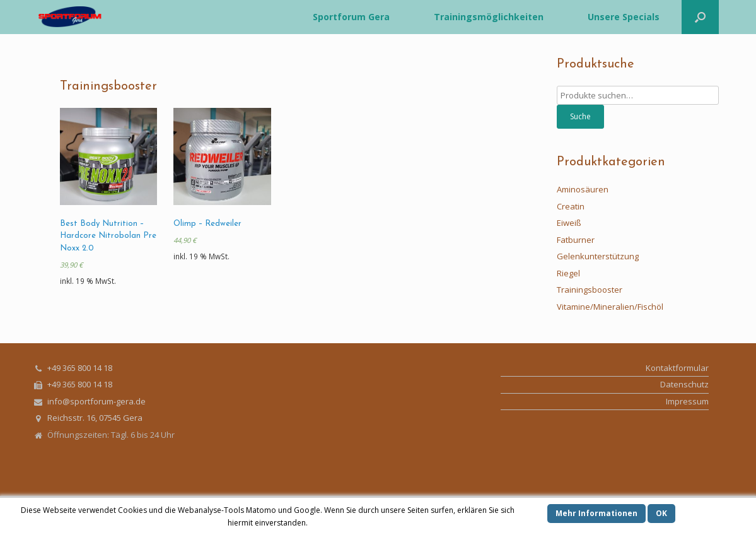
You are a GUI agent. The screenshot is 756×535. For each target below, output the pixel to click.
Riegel (568, 273)
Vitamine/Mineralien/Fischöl (610, 307)
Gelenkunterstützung (598, 256)
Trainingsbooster (590, 290)
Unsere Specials (624, 17)
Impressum (687, 401)
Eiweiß (569, 223)
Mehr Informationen (596, 513)
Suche (580, 116)
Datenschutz (684, 384)
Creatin (571, 206)
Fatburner (576, 240)
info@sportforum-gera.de (96, 401)
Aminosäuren (583, 189)
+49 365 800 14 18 (80, 368)
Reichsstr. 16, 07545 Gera (95, 418)
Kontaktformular (677, 368)
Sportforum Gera (351, 17)
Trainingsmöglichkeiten (489, 17)
